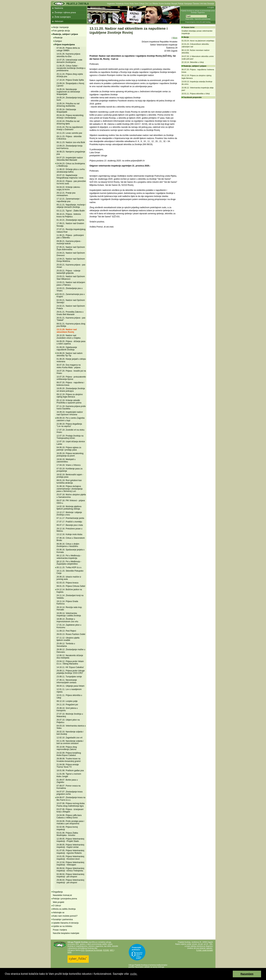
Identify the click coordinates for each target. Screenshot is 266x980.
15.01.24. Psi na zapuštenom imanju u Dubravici (70, 128)
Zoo (147, 4)
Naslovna (59, 8)
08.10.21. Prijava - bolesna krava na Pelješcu (69, 215)
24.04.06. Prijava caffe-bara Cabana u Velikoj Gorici (69, 816)
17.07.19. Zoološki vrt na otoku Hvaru (71, 431)
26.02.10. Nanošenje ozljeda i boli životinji (70, 733)
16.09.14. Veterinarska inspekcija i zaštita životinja (69, 614)
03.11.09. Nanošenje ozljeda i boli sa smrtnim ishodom (70, 742)
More (175, 38)
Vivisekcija (120, 4)
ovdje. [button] (134, 974)
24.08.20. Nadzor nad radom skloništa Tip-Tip (70, 354)
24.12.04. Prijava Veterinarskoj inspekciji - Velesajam (70, 864)
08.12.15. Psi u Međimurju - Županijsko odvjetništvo (69, 563)
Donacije (211, 4)
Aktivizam (59, 21)
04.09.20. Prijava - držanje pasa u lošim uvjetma (71, 343)
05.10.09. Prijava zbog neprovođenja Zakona (67, 748)
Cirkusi (142, 4)
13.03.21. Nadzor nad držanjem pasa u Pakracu (71, 284)
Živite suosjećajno (63, 17)
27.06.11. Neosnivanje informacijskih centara (67, 681)
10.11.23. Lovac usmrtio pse (69, 133)
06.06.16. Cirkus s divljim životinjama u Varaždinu (68, 545)
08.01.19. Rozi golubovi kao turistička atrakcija (69, 482)
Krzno (127, 4)
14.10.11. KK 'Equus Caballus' (70, 667)
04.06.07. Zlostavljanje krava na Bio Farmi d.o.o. (71, 799)
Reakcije (59, 38)
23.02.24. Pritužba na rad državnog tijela (68, 122)
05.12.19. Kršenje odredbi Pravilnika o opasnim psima (69, 402)
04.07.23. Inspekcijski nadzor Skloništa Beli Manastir (70, 159)
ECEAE (106, 950)
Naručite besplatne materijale (66, 933)
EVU (83, 950)
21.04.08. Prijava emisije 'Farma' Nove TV (68, 766)
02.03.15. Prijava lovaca (68, 583)
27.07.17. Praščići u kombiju (69, 522)
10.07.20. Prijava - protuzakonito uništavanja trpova (71, 378)
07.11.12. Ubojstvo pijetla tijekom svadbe (68, 639)
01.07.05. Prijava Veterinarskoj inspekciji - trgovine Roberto (70, 852)
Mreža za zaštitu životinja (64, 909)
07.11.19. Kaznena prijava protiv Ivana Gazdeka (71, 407)
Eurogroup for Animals (94, 950)
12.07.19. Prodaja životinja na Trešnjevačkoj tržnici (70, 437)
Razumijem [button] (247, 974)
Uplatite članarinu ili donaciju (66, 923)
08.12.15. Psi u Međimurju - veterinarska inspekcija (69, 557)
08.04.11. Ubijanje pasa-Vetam (71, 686)
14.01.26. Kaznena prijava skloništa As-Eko (68, 55)
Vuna (136, 4)
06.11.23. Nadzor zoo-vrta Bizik (71, 142)
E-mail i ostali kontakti (205, 950)
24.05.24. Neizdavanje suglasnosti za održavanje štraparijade (68, 92)
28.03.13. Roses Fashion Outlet (71, 634)
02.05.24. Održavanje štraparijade (66, 111)
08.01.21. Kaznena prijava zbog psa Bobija (71, 325)
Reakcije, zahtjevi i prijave (65, 34)
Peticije (181, 4)
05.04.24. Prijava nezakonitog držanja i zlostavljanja (70, 116)
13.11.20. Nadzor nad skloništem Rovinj (67, 331)
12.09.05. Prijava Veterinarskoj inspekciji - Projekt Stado (70, 840)
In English (211, 7)
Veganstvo (111, 4)
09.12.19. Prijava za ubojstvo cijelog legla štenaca (70, 396)
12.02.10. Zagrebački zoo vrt (70, 738)
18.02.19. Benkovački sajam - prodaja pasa (70, 476)
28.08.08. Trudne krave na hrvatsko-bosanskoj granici (69, 760)
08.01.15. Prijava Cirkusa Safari (71, 586)
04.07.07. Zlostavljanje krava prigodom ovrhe (70, 793)
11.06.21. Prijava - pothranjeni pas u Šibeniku (70, 236)
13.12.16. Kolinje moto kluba (69, 534)
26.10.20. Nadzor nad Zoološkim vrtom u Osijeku (69, 337)
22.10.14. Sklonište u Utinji (193, 62)
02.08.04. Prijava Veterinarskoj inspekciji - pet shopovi (70, 875)
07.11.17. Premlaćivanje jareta (70, 518)
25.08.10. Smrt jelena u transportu (67, 709)
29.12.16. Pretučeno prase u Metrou (69, 530)
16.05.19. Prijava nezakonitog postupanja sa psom (70, 455)
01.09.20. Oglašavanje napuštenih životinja (67, 348)
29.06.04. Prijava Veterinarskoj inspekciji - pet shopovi (70, 881)
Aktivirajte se (59, 913)
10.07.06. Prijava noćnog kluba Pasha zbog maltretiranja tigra (71, 805)
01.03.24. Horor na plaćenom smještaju (198, 41)
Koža (132, 4)
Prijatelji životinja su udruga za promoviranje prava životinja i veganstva (198, 12)
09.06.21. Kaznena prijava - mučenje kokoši (69, 242)
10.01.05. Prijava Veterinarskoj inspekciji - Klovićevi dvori (70, 858)
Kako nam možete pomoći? (65, 916)
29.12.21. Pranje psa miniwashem (66, 194)
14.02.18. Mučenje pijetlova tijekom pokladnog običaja (69, 508)
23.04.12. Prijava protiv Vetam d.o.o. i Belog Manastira (70, 663)
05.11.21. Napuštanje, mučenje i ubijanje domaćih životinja (71, 206)
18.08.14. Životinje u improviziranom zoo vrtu (67, 620)
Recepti (174, 4)
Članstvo (196, 4)
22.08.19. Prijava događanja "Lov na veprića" (69, 425)
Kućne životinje (165, 4)
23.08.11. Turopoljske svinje (69, 677)
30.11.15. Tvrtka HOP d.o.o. (69, 567)
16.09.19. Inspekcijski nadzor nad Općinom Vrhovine (70, 413)
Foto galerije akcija (61, 31)
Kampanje (188, 4)
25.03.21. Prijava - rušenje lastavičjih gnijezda (69, 272)
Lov (150, 4)
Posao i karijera (60, 930)
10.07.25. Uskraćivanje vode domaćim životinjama (69, 61)
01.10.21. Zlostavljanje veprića (70, 220)
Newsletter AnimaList (62, 895)
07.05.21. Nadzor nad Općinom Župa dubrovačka (71, 248)
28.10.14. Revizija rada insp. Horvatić (69, 608)
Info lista (203, 4)
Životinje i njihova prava (65, 13)
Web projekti (59, 902)
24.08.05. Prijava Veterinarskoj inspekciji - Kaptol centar (70, 846)
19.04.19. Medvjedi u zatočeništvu (66, 461)
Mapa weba (189, 19)
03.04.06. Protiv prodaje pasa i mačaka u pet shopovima (70, 822)
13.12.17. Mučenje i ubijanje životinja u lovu (69, 514)
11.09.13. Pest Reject (66, 631)
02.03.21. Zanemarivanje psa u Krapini (71, 295)
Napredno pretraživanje (203, 19)
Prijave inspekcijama (65, 45)
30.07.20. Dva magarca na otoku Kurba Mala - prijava (69, 366)
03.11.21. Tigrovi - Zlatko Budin (71, 211)
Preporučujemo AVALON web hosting (198, 22)
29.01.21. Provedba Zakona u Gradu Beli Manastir (70, 313)
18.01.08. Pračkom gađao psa (70, 771)
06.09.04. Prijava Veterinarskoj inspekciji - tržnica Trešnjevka (70, 869)
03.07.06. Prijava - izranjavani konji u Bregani (70, 811)
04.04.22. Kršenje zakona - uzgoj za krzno (69, 188)
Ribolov (155, 4)
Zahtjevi (58, 41)
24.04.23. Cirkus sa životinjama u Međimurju (71, 165)
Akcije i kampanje (61, 27)
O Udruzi (57, 906)
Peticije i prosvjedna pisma (65, 899)
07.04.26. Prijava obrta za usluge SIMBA (68, 49)
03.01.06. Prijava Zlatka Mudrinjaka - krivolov (67, 834)
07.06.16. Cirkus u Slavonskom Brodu (71, 539)
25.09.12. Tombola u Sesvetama (66, 645)
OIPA (69, 952)
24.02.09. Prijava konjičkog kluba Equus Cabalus (69, 754)
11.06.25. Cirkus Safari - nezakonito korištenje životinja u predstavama (71, 68)
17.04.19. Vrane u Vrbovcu (69, 465)
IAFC (112, 950)
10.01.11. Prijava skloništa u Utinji (196, 94)
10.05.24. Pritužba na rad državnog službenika (68, 105)
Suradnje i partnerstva (63, 919)
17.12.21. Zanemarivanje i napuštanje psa (68, 200)
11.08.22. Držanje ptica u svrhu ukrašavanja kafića (71, 171)
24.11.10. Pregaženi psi (67, 705)
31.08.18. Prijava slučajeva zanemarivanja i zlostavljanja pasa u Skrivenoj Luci (70, 489)
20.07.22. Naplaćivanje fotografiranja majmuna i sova (70, 176)
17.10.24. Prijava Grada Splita (70, 80)
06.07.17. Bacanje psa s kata (70, 525)
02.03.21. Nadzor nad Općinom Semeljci (71, 301)
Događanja (58, 892)
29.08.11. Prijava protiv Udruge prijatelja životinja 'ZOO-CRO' (71, 672)
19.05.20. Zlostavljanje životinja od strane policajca (71, 390)
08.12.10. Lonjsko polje (67, 701)
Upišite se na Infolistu (63, 926)
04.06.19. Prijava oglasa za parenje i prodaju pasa (69, 449)
